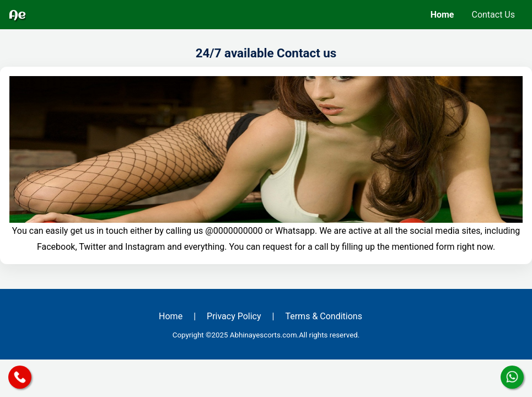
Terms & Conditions (324, 316)
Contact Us (493, 15)
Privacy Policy (234, 316)
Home (442, 15)
